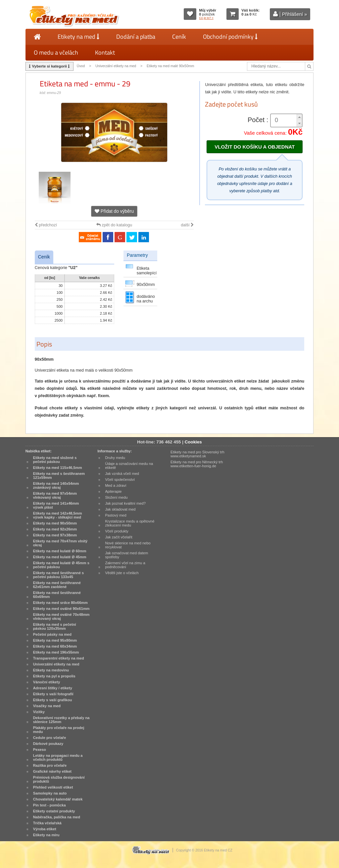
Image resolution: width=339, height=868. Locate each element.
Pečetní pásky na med (52, 634)
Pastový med (116, 515)
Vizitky (39, 712)
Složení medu (116, 497)
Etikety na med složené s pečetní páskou (55, 460)
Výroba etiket (45, 829)
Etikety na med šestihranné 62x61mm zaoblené (57, 585)
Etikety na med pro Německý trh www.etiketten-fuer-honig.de (197, 464)
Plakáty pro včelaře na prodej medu (59, 730)
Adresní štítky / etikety (53, 688)
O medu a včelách (56, 52)
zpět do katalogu (114, 225)
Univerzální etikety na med (116, 66)
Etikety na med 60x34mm (55, 646)
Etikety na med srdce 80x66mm (60, 603)
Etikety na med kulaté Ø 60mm (60, 551)
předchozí (46, 225)
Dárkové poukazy (48, 744)
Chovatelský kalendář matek (58, 799)
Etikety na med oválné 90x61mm (61, 609)
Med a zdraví (116, 485)
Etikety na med (78, 37)
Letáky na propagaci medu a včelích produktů (58, 757)
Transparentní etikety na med (59, 658)
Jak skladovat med (120, 509)
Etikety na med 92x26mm (55, 529)
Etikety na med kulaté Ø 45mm (60, 557)
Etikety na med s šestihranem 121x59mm (59, 476)
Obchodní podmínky (230, 37)
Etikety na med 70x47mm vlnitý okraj (60, 543)
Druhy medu (115, 458)
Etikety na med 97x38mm (55, 535)
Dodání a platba (136, 37)
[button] (299, 117)
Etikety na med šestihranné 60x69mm (57, 595)
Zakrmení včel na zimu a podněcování (125, 565)
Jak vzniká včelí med (122, 474)
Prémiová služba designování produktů (59, 779)
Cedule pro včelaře (50, 738)
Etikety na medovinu (51, 670)
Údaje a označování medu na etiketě (129, 466)
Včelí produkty (117, 531)
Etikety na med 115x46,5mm (58, 468)
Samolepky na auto (50, 793)
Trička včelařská (47, 823)
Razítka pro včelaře (50, 765)
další (187, 225)
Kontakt (105, 52)
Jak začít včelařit (119, 537)
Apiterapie (113, 491)
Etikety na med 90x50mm (55, 523)
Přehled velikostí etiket (53, 787)
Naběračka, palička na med (57, 817)
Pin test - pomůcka (49, 805)
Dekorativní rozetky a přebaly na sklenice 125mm (61, 720)
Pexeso (40, 750)
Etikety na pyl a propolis (54, 676)
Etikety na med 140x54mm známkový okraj (56, 485)
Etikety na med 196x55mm (56, 652)
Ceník (179, 37)
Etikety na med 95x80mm (55, 640)
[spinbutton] (286, 120)
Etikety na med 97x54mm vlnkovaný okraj (55, 495)
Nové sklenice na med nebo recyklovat (128, 545)
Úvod (81, 66)
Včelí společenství (120, 480)
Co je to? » (206, 18)
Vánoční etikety (47, 682)
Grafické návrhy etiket (52, 771)
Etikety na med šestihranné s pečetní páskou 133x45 (58, 575)
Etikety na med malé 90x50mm (170, 66)
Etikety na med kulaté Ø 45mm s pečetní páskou (61, 565)
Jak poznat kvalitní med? (125, 503)
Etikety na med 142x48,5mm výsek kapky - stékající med (58, 515)
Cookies (193, 442)
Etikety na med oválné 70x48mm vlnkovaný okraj (61, 617)
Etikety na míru (46, 835)
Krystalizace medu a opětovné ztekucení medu (130, 523)
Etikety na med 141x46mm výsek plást (56, 505)
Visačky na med (47, 706)
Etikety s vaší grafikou (52, 700)
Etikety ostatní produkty (54, 811)
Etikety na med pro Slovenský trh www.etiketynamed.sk (197, 454)
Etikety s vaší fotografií (53, 694)
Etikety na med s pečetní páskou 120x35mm (55, 626)
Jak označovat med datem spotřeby (126, 555)
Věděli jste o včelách (122, 573)
